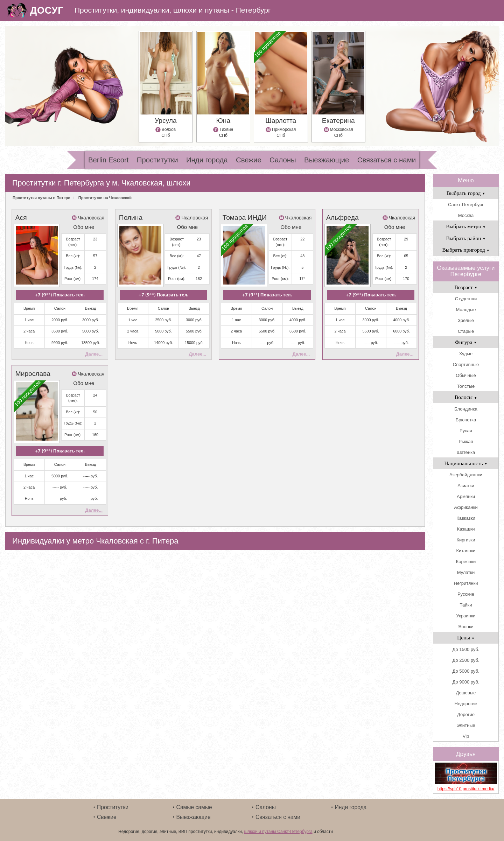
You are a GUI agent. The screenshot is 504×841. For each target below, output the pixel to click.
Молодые (466, 310)
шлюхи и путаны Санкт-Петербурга (278, 832)
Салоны (283, 160)
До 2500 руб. (466, 660)
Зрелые (466, 320)
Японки (466, 627)
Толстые (466, 386)
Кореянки (466, 562)
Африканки (466, 507)
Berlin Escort (108, 160)
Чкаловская (91, 218)
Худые (466, 354)
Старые (466, 331)
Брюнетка (466, 420)
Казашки (466, 529)
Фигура (466, 342)
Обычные (466, 375)
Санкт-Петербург (466, 205)
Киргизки (466, 540)
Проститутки (157, 160)
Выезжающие (327, 160)
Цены (466, 637)
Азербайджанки (466, 475)
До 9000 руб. (466, 682)
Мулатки (466, 572)
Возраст (466, 287)
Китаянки (466, 551)
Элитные (466, 725)
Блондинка (466, 409)
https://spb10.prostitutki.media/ (466, 789)
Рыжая (466, 441)
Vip (466, 736)
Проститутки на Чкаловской (105, 198)
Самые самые (194, 807)
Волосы (466, 397)
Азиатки (466, 486)
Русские (466, 594)
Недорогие (466, 704)
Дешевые (466, 693)
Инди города (207, 160)
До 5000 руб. (466, 671)
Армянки (466, 496)
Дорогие (466, 714)
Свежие (249, 160)
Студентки (466, 299)
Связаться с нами (387, 160)
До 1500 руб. (466, 649)
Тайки (466, 605)
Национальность (466, 463)
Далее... (94, 354)
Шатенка (466, 452)
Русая (466, 431)
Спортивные (466, 365)
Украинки (466, 616)
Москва (466, 215)
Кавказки (466, 518)
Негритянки (466, 583)
